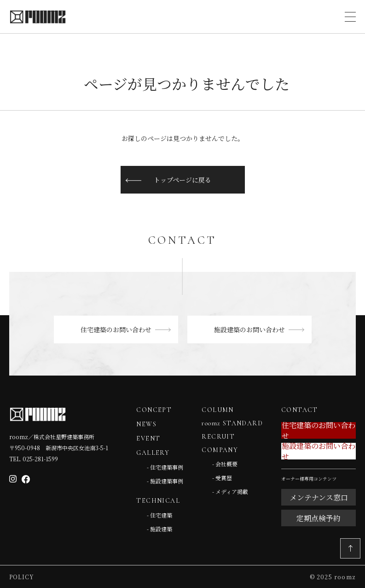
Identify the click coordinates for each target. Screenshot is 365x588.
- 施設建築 (159, 529)
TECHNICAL (158, 501)
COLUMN (217, 410)
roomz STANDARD (232, 423)
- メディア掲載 (230, 491)
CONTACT (300, 410)
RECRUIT (218, 437)
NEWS (146, 424)
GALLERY (153, 453)
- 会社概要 (225, 464)
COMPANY (220, 450)
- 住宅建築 (159, 515)
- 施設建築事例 (165, 481)
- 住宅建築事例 (165, 467)
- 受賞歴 (222, 478)
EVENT (148, 438)
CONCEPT (154, 410)
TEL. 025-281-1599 (34, 459)
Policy (22, 577)
